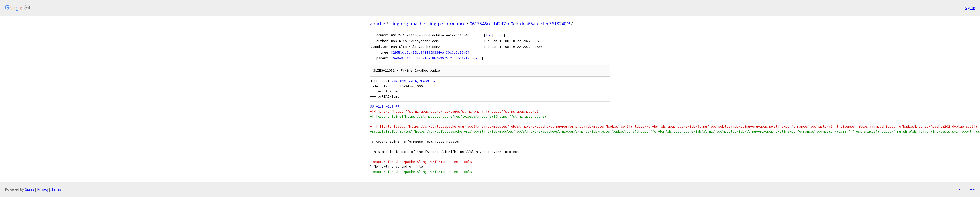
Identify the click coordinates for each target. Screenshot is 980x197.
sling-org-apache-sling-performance (427, 24)
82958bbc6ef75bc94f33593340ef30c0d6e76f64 (430, 52)
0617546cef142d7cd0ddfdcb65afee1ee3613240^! (520, 24)
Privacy (43, 189)
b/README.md (426, 81)
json (971, 189)
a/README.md (402, 81)
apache (378, 24)
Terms (57, 189)
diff (477, 58)
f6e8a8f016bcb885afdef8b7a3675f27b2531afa (430, 58)
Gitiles (30, 189)
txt (959, 189)
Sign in (970, 8)
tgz (500, 35)
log (489, 35)
